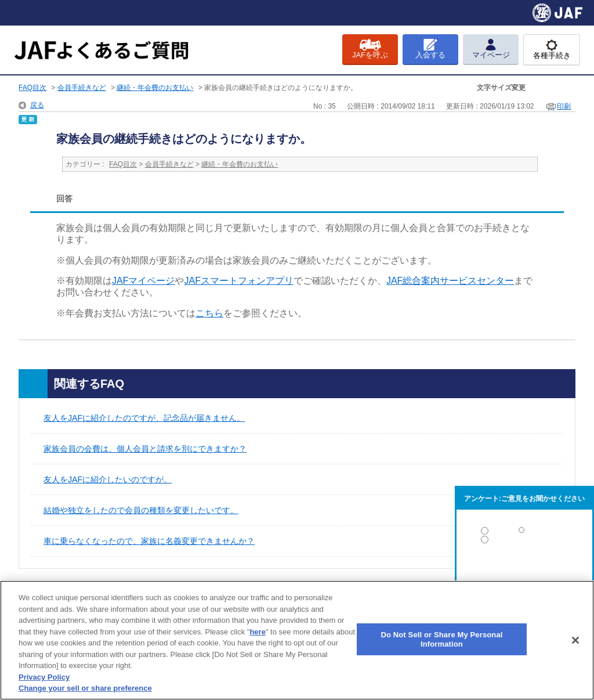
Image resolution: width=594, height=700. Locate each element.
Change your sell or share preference (85, 688)
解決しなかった (524, 571)
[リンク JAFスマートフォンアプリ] (238, 281)
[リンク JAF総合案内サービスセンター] (450, 281)
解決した (524, 533)
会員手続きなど (82, 88)
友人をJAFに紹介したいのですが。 (108, 479)
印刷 (564, 106)
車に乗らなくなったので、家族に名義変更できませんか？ (149, 541)
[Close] (575, 640)
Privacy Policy (44, 677)
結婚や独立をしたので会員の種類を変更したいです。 (141, 510)
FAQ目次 (32, 88)
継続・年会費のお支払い (155, 88)
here (257, 632)
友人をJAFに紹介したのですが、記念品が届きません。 (144, 418)
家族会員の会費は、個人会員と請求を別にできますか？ (145, 449)
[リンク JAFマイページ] (143, 281)
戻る (37, 105)
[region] (297, 640)
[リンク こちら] (209, 313)
